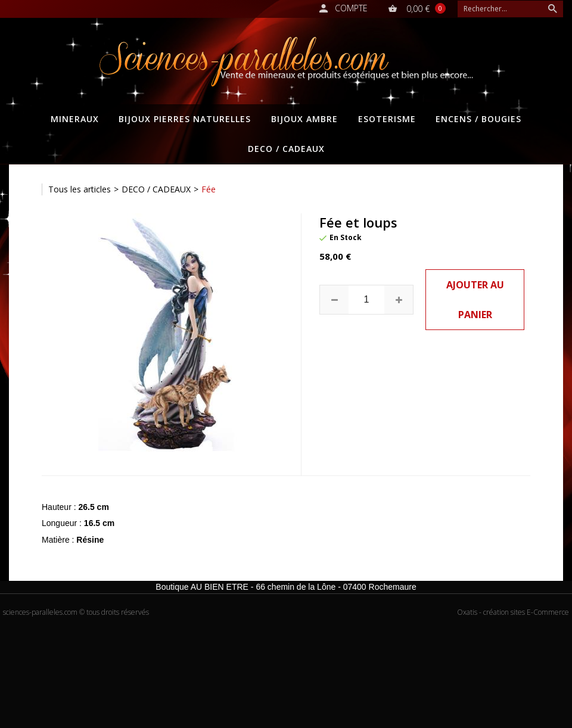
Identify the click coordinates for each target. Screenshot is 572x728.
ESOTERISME (387, 119)
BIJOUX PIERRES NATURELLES (185, 119)
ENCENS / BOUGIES (478, 119)
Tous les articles (80, 189)
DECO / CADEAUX (286, 149)
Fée (209, 189)
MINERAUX (75, 119)
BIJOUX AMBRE (304, 119)
